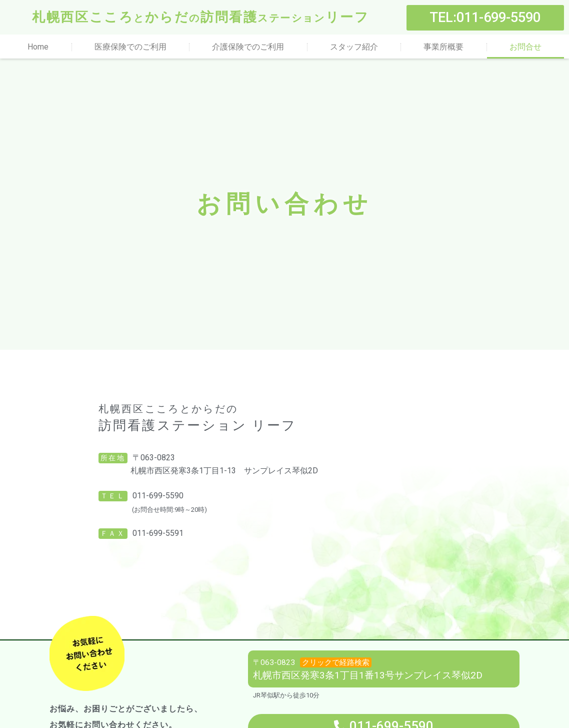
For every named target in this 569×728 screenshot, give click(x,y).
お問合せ (525, 47)
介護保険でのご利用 (248, 47)
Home (38, 47)
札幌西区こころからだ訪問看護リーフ (200, 17)
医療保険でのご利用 (130, 47)
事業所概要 (443, 47)
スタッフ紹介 (354, 47)
